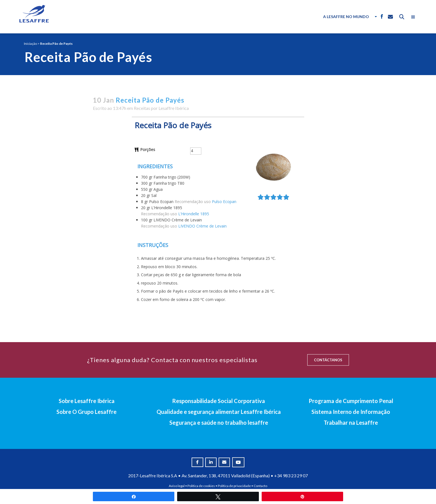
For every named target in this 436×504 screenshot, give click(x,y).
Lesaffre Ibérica (174, 108)
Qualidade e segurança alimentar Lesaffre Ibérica (219, 412)
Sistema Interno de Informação (351, 412)
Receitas (142, 108)
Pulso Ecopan (224, 202)
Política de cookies (201, 486)
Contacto (260, 486)
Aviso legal (177, 486)
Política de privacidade (234, 486)
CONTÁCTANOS (328, 360)
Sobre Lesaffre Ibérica (87, 401)
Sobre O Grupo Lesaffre (86, 412)
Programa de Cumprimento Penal (351, 401)
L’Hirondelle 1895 (194, 214)
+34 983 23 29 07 (291, 475)
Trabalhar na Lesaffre (351, 423)
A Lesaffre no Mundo (346, 17)
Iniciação (30, 44)
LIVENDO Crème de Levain (202, 226)
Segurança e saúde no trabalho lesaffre (219, 423)
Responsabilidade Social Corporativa (219, 401)
